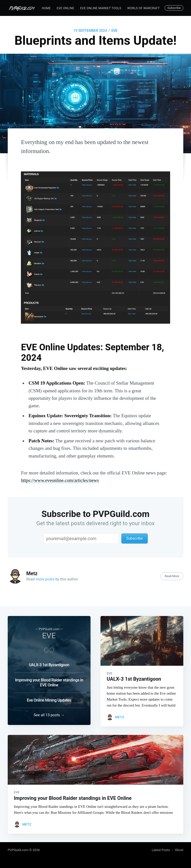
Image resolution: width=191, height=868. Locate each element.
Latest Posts (161, 850)
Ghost (179, 850)
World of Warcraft (144, 8)
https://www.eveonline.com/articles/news (60, 480)
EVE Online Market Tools (101, 8)
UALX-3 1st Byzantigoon (49, 662)
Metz (32, 573)
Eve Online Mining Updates (49, 697)
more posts (45, 579)
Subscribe (174, 8)
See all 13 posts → (49, 714)
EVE (115, 31)
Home (46, 8)
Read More (172, 576)
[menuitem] (46, 8)
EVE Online (65, 8)
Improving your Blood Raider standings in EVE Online (49, 680)
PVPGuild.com (19, 850)
